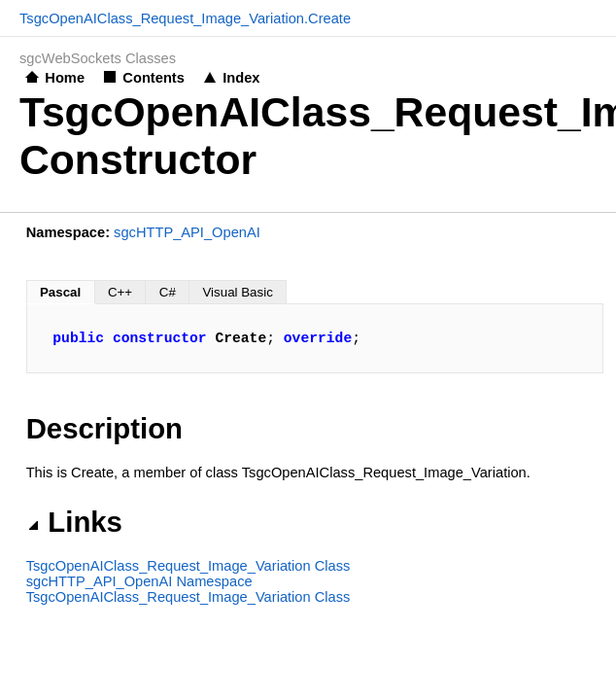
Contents (154, 78)
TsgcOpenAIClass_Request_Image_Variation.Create (185, 18)
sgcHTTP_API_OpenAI (187, 232)
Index (241, 78)
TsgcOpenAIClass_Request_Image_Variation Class (188, 566)
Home (65, 78)
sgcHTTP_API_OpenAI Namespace (139, 581)
